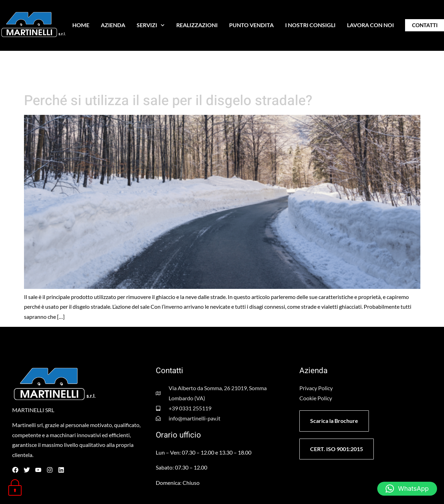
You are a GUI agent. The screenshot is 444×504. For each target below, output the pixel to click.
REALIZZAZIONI (197, 25)
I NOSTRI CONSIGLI (310, 25)
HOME (81, 25)
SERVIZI (151, 25)
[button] (407, 489)
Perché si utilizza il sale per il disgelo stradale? (168, 101)
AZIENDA (113, 25)
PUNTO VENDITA (251, 25)
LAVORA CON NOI (370, 25)
